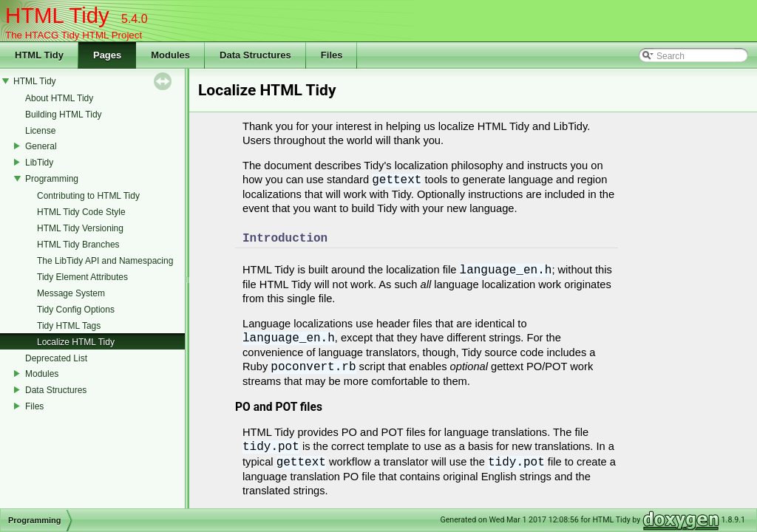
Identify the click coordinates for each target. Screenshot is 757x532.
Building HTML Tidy (64, 115)
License (40, 131)
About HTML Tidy (59, 98)
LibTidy (39, 163)
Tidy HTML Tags (69, 326)
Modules (42, 374)
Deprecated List (56, 358)
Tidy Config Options (76, 310)
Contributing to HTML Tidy (88, 196)
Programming (52, 179)
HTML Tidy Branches (78, 245)
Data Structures (56, 390)
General (41, 146)
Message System (71, 293)
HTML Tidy (35, 81)
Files (34, 406)
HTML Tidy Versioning (80, 228)
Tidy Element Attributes (82, 277)
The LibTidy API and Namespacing (105, 261)
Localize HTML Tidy (76, 342)
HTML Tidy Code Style (81, 212)
